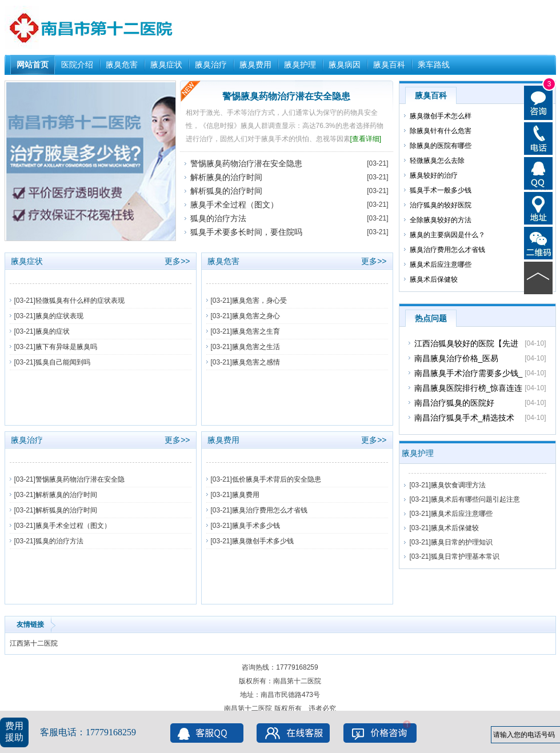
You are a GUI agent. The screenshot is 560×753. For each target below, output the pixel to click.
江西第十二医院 (34, 643)
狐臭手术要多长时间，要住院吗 (246, 232)
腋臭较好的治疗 (434, 175)
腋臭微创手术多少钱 (263, 541)
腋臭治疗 (211, 65)
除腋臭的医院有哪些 (441, 146)
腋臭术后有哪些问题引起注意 (475, 499)
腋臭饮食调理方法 (458, 485)
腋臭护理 (300, 65)
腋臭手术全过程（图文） (234, 205)
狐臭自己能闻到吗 (63, 362)
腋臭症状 (166, 65)
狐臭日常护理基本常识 (465, 556)
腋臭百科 (389, 65)
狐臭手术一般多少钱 (441, 190)
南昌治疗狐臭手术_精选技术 (465, 418)
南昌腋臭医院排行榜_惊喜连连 (469, 388)
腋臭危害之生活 (256, 347)
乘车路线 (434, 65)
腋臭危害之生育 (256, 331)
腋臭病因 (345, 65)
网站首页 (33, 65)
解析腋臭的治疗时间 (226, 177)
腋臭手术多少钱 (256, 526)
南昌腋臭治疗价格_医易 (457, 358)
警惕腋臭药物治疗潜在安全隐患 (286, 96)
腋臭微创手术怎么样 (441, 116)
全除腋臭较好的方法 (441, 220)
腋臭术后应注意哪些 (441, 265)
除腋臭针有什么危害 (441, 131)
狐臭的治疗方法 (218, 218)
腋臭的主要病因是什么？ (447, 235)
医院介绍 (77, 65)
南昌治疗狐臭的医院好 (454, 403)
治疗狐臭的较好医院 (441, 205)
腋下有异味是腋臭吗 (66, 347)
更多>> (177, 261)
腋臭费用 (255, 65)
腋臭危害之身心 (256, 316)
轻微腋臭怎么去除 (437, 161)
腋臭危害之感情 (256, 362)
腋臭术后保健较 (434, 279)
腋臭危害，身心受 (259, 301)
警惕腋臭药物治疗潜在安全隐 (80, 479)
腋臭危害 (122, 65)
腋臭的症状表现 (59, 316)
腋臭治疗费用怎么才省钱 (270, 510)
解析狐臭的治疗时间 (226, 191)
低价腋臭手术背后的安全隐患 (277, 479)
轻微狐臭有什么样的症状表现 (80, 301)
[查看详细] (366, 139)
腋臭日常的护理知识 (462, 542)
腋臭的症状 (53, 331)
